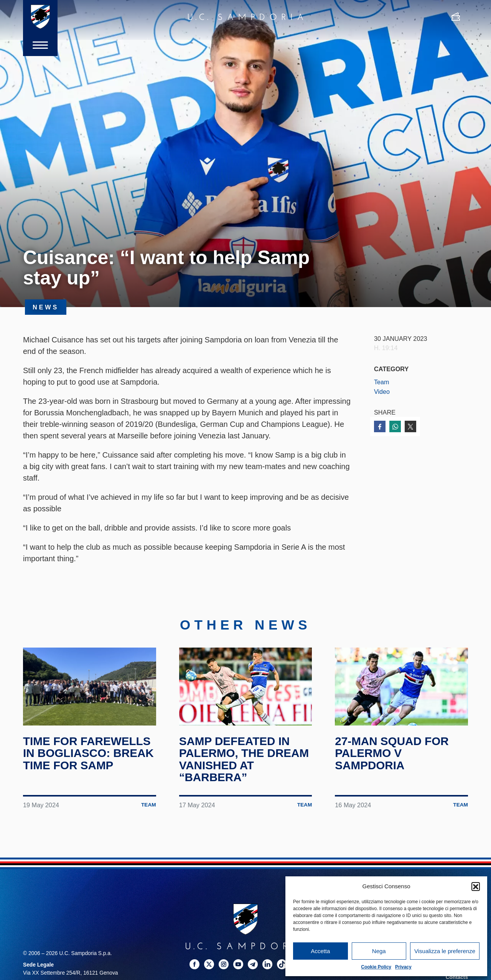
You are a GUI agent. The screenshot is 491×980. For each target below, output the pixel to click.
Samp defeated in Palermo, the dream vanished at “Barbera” (245, 762)
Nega (379, 951)
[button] (476, 886)
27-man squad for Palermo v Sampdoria (392, 756)
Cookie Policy (376, 967)
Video (382, 392)
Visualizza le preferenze (445, 951)
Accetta (320, 951)
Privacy (403, 967)
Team (382, 382)
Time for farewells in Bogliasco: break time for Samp (89, 756)
